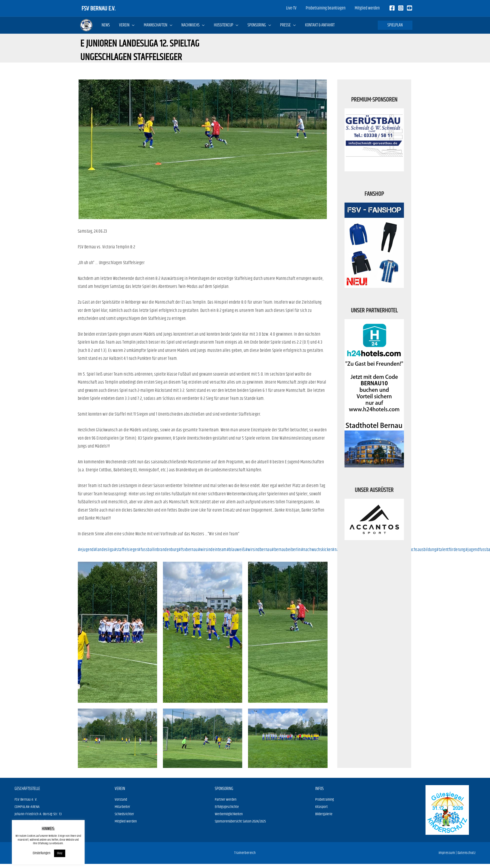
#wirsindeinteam (212, 550)
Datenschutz (466, 853)
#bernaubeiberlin (286, 550)
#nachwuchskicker (317, 550)
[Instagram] (401, 8)
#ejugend (86, 550)
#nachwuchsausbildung (416, 550)
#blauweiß (236, 550)
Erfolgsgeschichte (227, 807)
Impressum (447, 853)
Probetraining (325, 800)
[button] (395, 25)
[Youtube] (410, 8)
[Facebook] (392, 8)
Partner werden (226, 800)
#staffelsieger (126, 550)
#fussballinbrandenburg (158, 550)
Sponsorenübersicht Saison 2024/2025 (240, 821)
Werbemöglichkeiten (229, 814)
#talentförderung (451, 550)
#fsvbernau (188, 550)
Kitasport (321, 807)
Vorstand (121, 800)
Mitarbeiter (122, 807)
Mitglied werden (126, 821)
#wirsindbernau (258, 550)
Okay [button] (51, 853)
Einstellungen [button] (33, 853)
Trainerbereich (245, 853)
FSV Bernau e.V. (98, 8)
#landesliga (104, 550)
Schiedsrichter (124, 814)
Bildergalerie (324, 814)
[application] (132, 25)
